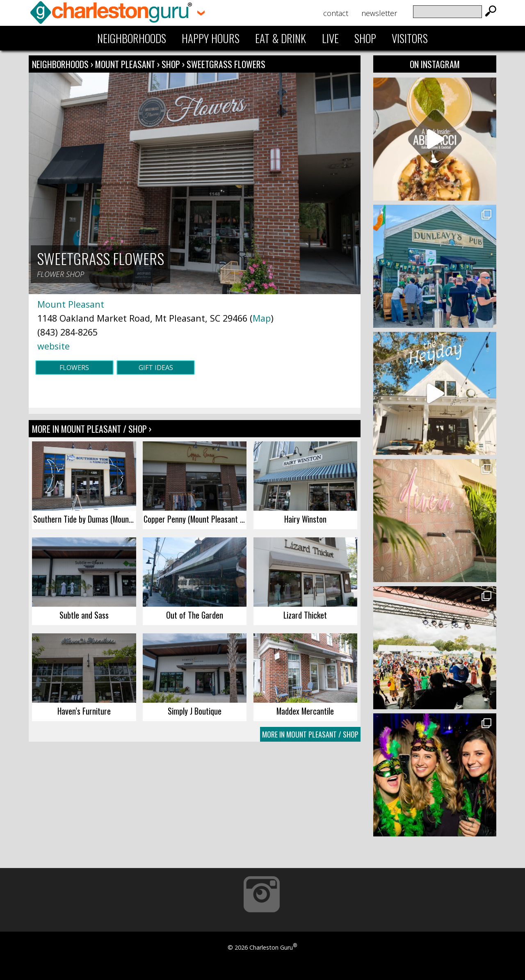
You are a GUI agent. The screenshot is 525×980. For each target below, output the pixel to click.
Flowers (74, 368)
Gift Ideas (156, 368)
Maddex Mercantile (305, 711)
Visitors (410, 38)
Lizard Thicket (305, 615)
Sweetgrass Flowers (226, 64)
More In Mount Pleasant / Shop (310, 734)
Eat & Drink (281, 38)
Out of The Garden (195, 615)
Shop (365, 38)
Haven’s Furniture (84, 711)
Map (262, 318)
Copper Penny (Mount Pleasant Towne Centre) (195, 519)
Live (330, 38)
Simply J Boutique (195, 711)
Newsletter (379, 13)
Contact (336, 13)
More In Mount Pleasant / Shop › (92, 429)
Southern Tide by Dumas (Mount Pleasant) (85, 519)
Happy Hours (211, 38)
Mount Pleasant (126, 64)
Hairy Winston (305, 519)
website (54, 346)
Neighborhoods (132, 38)
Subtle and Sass (84, 615)
